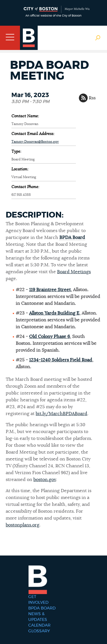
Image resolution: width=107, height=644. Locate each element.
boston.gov (45, 480)
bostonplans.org (23, 525)
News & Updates (38, 617)
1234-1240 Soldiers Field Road (61, 360)
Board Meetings (74, 272)
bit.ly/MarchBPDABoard (61, 414)
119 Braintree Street (50, 290)
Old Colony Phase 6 (50, 337)
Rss (92, 98)
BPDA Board (72, 238)
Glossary (39, 631)
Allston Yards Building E (54, 313)
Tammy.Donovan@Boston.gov (35, 142)
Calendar (39, 625)
